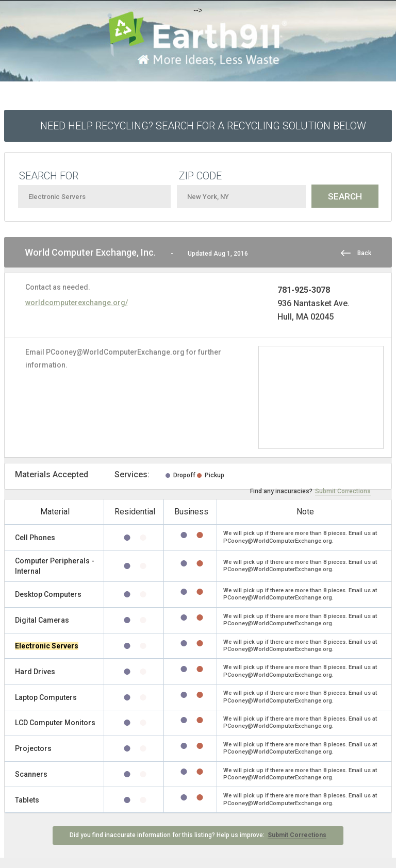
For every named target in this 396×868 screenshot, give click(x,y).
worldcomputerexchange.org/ (77, 303)
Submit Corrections (343, 491)
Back (364, 253)
